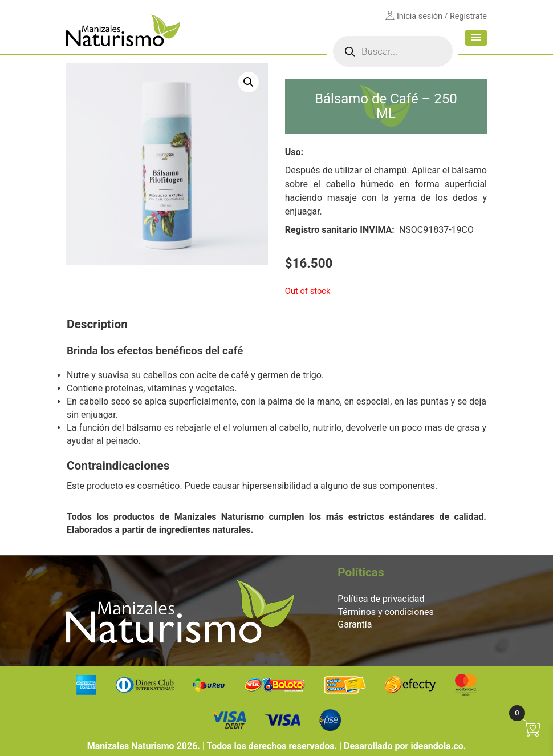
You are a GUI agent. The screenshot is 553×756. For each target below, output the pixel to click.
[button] (476, 38)
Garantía (355, 624)
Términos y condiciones (386, 612)
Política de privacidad (381, 599)
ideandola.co (437, 746)
